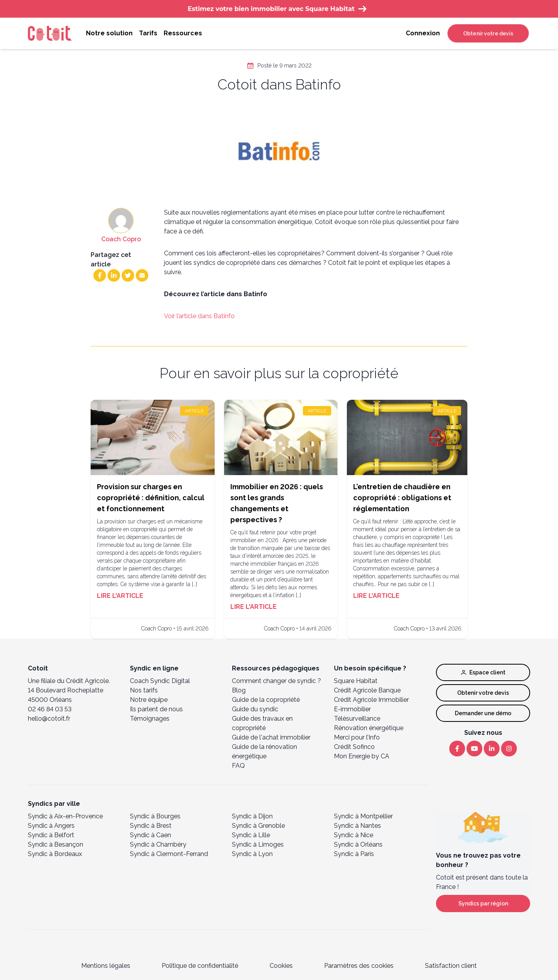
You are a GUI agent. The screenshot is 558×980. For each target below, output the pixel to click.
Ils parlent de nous (156, 709)
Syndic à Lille (251, 835)
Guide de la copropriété (266, 700)
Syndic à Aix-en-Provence (65, 816)
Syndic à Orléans (358, 844)
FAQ (238, 766)
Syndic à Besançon (56, 844)
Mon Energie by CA (362, 756)
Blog (239, 690)
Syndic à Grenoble (258, 826)
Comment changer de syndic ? (276, 681)
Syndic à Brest (151, 826)
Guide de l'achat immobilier (271, 737)
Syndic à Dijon (252, 816)
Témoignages (150, 719)
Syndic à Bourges (155, 816)
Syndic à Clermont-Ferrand (169, 854)
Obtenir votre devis (488, 33)
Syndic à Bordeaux (55, 854)
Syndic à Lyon (252, 854)
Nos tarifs (144, 690)
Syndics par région (483, 903)
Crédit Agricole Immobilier (371, 700)
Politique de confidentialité (200, 966)
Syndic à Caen (150, 835)
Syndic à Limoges (258, 844)
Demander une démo (483, 713)
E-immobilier (352, 709)
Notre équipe (149, 700)
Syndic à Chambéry (158, 844)
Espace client (483, 672)
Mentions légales (106, 966)
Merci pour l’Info (357, 737)
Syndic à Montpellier (363, 816)
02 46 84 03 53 (50, 709)
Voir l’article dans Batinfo (199, 316)
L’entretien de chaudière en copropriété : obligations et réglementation (402, 498)
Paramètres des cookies (359, 966)
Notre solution (109, 33)
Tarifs (148, 33)
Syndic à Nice (354, 835)
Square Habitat (356, 681)
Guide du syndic (255, 709)
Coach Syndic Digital (160, 681)
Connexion (423, 33)
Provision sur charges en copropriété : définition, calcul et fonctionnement (151, 498)
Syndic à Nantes (357, 826)
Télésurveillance (357, 719)
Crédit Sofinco (354, 747)
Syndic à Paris (354, 854)
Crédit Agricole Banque (367, 690)
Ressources (183, 33)
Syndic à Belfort (51, 835)
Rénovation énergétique (369, 728)
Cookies (281, 966)
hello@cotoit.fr (49, 719)
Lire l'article (120, 596)
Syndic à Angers (51, 826)
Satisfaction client (451, 966)
